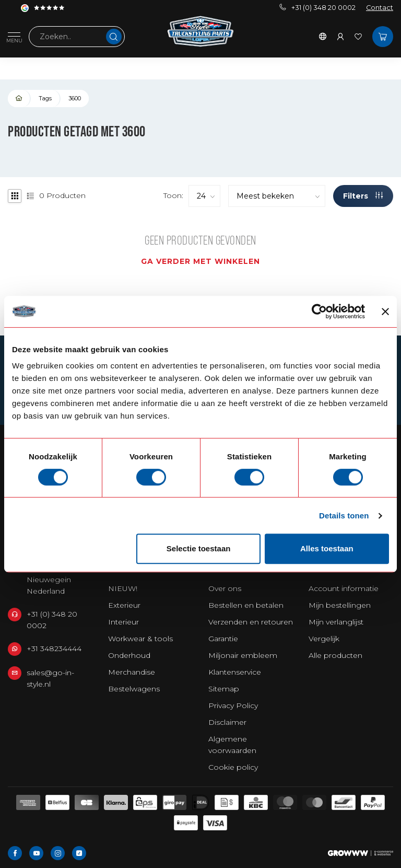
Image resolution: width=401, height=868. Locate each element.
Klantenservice (235, 672)
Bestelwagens (134, 689)
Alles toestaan (327, 548)
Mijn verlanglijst (336, 622)
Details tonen (344, 516)
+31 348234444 (54, 649)
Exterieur (124, 605)
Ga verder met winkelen (200, 261)
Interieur (123, 622)
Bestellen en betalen (246, 605)
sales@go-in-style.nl (50, 678)
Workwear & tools (140, 639)
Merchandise (132, 672)
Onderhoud (129, 655)
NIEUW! (123, 588)
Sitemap (224, 689)
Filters (363, 196)
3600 (75, 98)
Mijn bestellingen (340, 605)
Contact (380, 8)
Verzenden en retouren (251, 622)
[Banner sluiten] (385, 311)
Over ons (225, 588)
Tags (45, 98)
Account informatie (344, 588)
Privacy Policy (233, 705)
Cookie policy (233, 767)
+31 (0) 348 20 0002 (317, 8)
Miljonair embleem (243, 655)
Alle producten (335, 655)
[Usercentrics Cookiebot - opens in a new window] (319, 311)
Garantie (223, 639)
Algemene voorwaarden (232, 745)
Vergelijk (324, 639)
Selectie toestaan (199, 548)
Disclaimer (227, 722)
